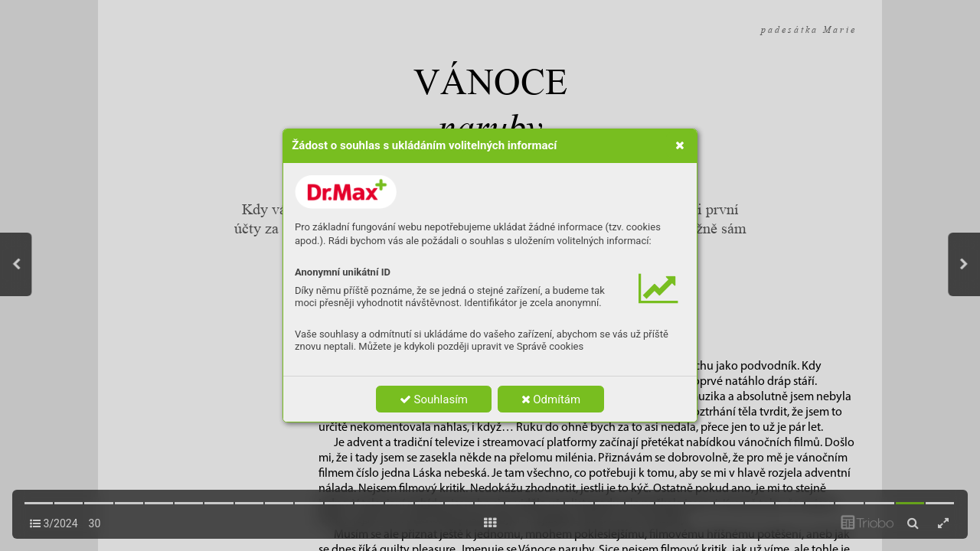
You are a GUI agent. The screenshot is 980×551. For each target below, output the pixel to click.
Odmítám (551, 399)
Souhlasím (434, 399)
